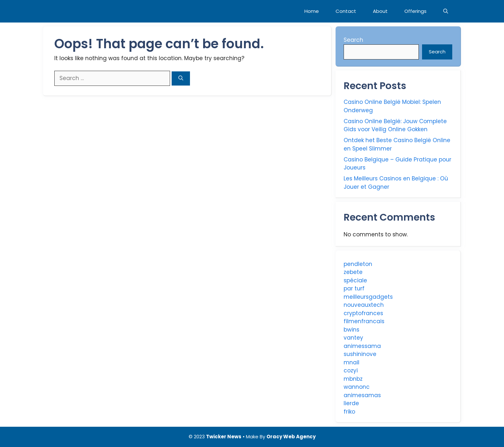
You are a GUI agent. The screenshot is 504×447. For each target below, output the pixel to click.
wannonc (357, 387)
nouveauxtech (364, 305)
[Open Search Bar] (446, 11)
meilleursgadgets (368, 297)
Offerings (415, 11)
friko (349, 412)
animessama (362, 346)
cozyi (351, 370)
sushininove (360, 354)
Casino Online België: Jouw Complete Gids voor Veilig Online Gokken (395, 125)
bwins (351, 330)
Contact (346, 11)
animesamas (362, 395)
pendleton (358, 264)
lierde (351, 403)
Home (312, 11)
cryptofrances (363, 313)
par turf (354, 288)
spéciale (355, 280)
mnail (351, 362)
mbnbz (353, 379)
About (380, 11)
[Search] (181, 79)
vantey (353, 338)
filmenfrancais (364, 321)
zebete (353, 272)
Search (353, 40)
